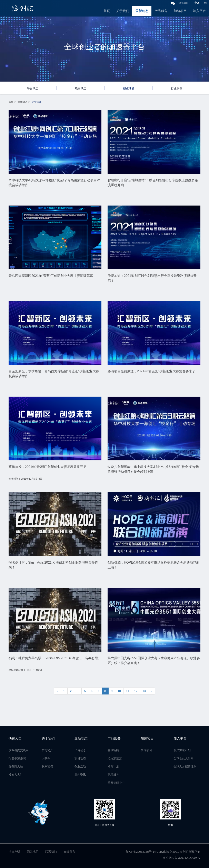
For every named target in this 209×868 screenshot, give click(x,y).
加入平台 (199, 11)
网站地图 (33, 852)
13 (144, 691)
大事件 (46, 758)
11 (128, 691)
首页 (107, 11)
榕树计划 (113, 766)
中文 (197, 3)
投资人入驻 (16, 775)
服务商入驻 (16, 766)
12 (136, 691)
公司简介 (47, 750)
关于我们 (123, 11)
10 (119, 691)
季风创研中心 (116, 783)
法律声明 (14, 852)
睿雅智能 (113, 750)
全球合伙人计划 (183, 758)
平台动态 (33, 88)
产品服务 (161, 11)
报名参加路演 (17, 758)
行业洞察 (177, 88)
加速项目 (180, 11)
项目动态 (81, 88)
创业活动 (129, 88)
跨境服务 (113, 775)
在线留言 (69, 852)
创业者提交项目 (19, 750)
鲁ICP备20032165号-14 (141, 852)
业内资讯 (80, 775)
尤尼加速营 (115, 758)
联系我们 (47, 766)
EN (205, 3)
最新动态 (142, 11)
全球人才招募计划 (185, 766)
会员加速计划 (182, 750)
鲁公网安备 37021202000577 (182, 858)
